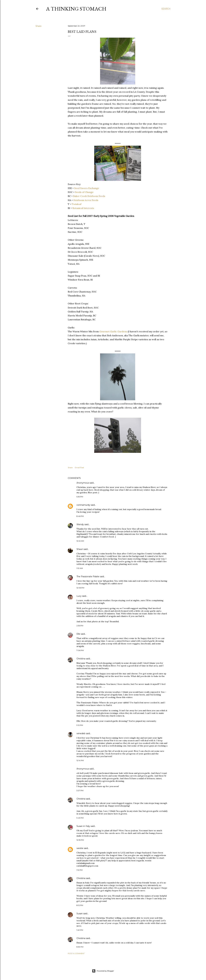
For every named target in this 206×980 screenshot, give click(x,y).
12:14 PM (80, 760)
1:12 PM (80, 870)
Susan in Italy (83, 826)
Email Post (79, 468)
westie (80, 848)
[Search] (166, 9)
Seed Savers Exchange (87, 188)
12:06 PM (80, 588)
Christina (81, 659)
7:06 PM (80, 650)
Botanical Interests (83, 208)
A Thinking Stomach (76, 9)
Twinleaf (77, 204)
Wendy (80, 524)
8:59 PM (80, 947)
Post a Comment (76, 953)
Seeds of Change (84, 192)
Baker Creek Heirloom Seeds (89, 196)
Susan (80, 914)
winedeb (81, 733)
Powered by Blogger (103, 971)
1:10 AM (80, 568)
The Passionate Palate (88, 577)
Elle (78, 634)
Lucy (79, 596)
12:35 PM (80, 840)
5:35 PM (80, 497)
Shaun (80, 549)
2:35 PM (80, 626)
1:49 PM (80, 930)
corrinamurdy (83, 505)
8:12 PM (80, 905)
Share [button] (38, 26)
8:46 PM (80, 516)
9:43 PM (80, 818)
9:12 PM (80, 725)
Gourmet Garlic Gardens (113, 331)
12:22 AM (80, 541)
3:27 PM (80, 790)
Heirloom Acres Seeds (86, 200)
